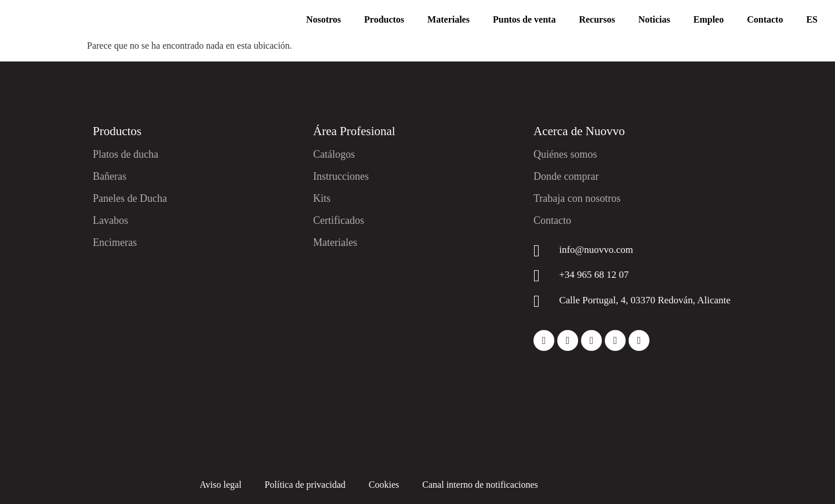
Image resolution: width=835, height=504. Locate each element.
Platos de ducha (126, 154)
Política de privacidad (305, 485)
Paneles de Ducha (130, 198)
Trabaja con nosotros (577, 198)
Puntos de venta (524, 19)
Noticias (654, 19)
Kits (322, 198)
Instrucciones (341, 176)
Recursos (597, 19)
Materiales (449, 19)
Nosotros (324, 19)
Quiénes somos (565, 154)
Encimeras (115, 242)
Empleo (709, 19)
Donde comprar (566, 176)
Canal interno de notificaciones (480, 485)
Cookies (384, 485)
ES (812, 19)
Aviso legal (220, 485)
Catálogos (334, 154)
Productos (384, 19)
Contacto (765, 19)
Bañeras (110, 176)
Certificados (339, 220)
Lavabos (110, 220)
